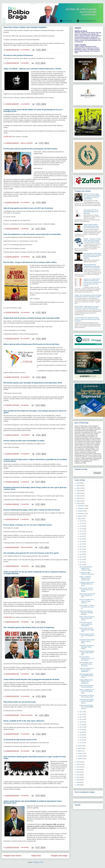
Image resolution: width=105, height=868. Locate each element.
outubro (81, 511)
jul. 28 (82, 529)
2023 (78, 491)
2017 (78, 762)
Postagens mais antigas (59, 856)
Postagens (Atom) (38, 862)
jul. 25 (82, 536)
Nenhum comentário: (27, 143)
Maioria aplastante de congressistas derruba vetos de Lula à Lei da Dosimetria (92, 266)
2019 (78, 501)
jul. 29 (82, 526)
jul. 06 (82, 730)
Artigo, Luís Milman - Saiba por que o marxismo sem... (85, 578)
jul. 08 (82, 725)
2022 (78, 493)
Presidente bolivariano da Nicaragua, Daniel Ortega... (87, 647)
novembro (81, 508)
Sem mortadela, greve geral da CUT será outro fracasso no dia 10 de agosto (31, 553)
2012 (78, 775)
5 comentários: (25, 63)
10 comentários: (25, 734)
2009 (78, 782)
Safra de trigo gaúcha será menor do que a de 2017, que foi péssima (28, 208)
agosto (80, 516)
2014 (78, 770)
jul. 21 (82, 547)
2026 (78, 483)
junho (80, 746)
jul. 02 (82, 740)
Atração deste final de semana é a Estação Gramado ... (86, 613)
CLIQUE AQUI (8, 137)
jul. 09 (82, 722)
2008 (78, 785)
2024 (78, 488)
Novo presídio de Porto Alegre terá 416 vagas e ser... (87, 630)
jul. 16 (82, 559)
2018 (78, 504)
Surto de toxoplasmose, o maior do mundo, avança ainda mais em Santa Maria (32, 234)
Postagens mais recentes (12, 856)
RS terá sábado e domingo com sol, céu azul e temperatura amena (28, 525)
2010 (78, 780)
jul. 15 (82, 562)
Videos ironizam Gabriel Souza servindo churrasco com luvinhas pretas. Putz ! (91, 226)
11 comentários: (25, 50)
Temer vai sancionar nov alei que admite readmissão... (87, 670)
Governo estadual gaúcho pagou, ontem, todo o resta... (87, 653)
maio (80, 748)
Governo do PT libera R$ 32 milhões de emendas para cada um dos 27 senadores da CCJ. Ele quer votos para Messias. (92, 282)
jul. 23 (82, 541)
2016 (78, 764)
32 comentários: (25, 377)
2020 (78, 498)
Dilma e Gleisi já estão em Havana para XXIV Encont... (87, 618)
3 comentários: (25, 504)
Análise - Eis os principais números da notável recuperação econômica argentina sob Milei (88, 296)
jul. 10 (82, 719)
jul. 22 (82, 544)
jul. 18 (82, 554)
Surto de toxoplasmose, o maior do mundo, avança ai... (87, 601)
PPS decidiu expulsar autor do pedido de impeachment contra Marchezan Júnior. (33, 383)
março (80, 753)
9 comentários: (25, 796)
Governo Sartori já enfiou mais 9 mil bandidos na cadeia (24, 441)
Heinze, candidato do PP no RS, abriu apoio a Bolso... (87, 691)
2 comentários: (25, 482)
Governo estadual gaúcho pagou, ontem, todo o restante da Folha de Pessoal (32, 510)
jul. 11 (82, 717)
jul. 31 (82, 521)
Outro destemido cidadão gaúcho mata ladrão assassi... (87, 701)
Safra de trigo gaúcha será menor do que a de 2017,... (87, 595)
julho (80, 519)
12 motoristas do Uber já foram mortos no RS (20, 740)
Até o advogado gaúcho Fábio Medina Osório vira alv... (86, 676)
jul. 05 (82, 732)
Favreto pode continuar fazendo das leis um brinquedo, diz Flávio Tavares (30, 149)
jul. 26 (82, 534)
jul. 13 (82, 712)
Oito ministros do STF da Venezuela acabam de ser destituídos (91, 212)
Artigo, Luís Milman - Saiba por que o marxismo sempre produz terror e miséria (32, 69)
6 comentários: (25, 405)
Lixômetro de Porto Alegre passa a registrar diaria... (87, 641)
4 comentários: (25, 229)
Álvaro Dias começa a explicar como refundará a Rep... (86, 568)
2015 (78, 767)
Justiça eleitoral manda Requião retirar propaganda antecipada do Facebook (31, 679)
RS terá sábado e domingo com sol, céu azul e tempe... (87, 658)
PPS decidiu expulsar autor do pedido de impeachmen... (86, 624)
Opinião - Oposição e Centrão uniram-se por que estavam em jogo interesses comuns (92, 241)
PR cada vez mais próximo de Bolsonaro (18, 55)
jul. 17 (82, 557)
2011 (78, 777)
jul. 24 (82, 539)
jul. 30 (82, 523)
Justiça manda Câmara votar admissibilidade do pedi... (86, 707)
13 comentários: (25, 257)
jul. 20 (82, 549)
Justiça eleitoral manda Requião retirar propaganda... (86, 681)
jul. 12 (82, 714)
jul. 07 (82, 727)
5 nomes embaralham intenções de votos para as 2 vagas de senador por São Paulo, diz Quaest (87, 319)
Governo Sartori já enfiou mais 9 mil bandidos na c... (87, 636)
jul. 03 (82, 737)
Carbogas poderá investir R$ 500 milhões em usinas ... (87, 584)
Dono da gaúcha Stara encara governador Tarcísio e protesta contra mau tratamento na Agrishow (92, 256)
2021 (78, 496)
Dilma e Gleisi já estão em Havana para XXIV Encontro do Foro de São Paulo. (31, 344)
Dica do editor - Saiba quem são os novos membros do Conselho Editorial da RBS (87, 307)
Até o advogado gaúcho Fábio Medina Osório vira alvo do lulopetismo (29, 627)
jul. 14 (82, 565)
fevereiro (81, 756)
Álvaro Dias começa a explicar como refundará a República (25, 27)
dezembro (81, 506)
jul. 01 (82, 743)
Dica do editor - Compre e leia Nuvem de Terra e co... (87, 607)
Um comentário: (25, 312)
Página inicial (36, 856)
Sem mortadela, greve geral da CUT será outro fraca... (86, 664)
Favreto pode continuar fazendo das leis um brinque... (86, 590)
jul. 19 (82, 552)
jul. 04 (82, 735)
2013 (78, 772)
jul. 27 (82, 531)
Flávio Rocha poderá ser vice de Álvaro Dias (20, 702)
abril (80, 751)
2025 (78, 486)
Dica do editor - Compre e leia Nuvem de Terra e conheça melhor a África (30, 262)
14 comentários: (25, 203)
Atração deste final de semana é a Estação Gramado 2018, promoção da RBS (31, 318)
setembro (81, 514)
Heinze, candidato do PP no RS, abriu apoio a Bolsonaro (24, 721)
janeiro (80, 759)
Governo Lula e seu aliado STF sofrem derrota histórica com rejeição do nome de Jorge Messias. (92, 196)
